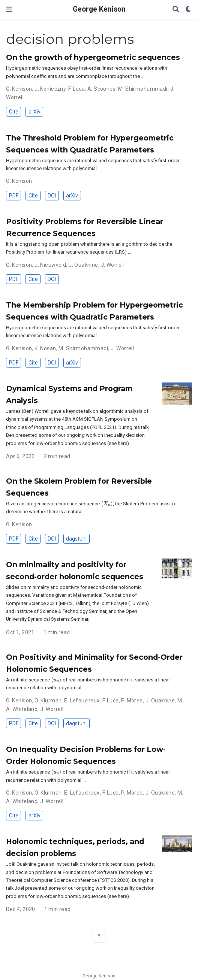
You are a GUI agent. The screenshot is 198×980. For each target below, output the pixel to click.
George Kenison (99, 9)
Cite (14, 112)
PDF (14, 196)
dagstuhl (76, 539)
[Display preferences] (189, 10)
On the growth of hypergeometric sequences (93, 57)
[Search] (176, 10)
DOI (52, 196)
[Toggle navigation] (9, 9)
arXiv (34, 112)
